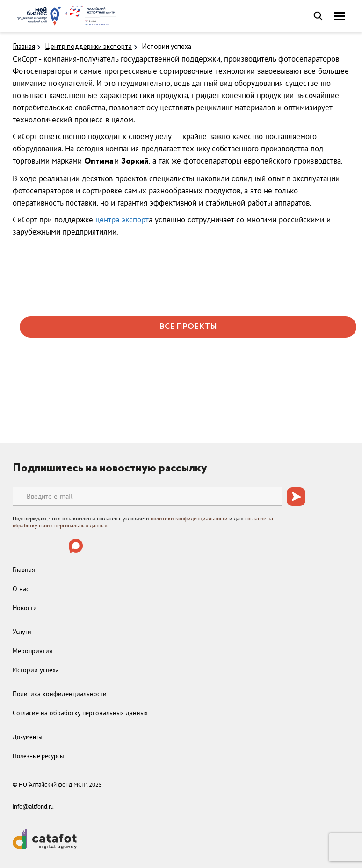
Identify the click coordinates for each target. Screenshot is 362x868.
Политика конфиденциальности (60, 694)
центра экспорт (122, 220)
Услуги (22, 632)
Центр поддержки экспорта (88, 47)
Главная (24, 47)
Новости (25, 608)
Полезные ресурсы (38, 756)
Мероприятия (33, 651)
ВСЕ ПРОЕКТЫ (188, 327)
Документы (28, 737)
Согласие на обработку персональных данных (80, 713)
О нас (21, 589)
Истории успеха (167, 47)
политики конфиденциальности (189, 518)
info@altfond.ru (33, 807)
